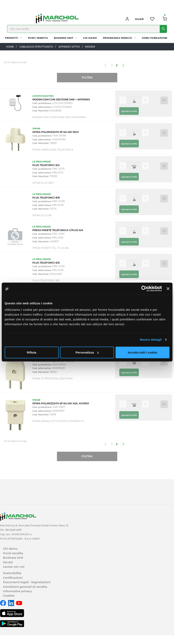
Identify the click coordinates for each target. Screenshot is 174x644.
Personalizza (87, 352)
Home (10, 47)
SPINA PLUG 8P (42, 215)
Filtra (87, 77)
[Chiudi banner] (168, 289)
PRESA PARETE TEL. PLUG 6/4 (51, 248)
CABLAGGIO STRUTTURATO (36, 47)
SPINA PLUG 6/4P (43, 183)
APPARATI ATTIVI (69, 47)
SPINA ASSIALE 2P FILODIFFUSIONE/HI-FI (58, 421)
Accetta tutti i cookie (143, 352)
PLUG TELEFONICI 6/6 (46, 263)
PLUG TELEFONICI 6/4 (46, 165)
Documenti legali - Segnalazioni (27, 582)
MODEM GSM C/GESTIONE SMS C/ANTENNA (59, 117)
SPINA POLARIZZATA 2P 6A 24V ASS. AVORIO (61, 403)
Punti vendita (38, 38)
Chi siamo (90, 38)
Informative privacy (17, 591)
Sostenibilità (12, 573)
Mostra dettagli (151, 340)
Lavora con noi (14, 567)
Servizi (8, 562)
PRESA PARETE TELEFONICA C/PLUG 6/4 (58, 230)
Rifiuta (32, 352)
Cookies (9, 596)
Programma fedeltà (118, 38)
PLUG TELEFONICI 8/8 (46, 198)
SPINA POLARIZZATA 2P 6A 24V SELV (56, 132)
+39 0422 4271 (13, 530)
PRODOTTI (12, 38)
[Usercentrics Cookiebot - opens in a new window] (144, 289)
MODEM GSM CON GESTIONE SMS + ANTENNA (61, 99)
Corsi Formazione (155, 38)
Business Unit (64, 38)
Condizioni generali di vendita (25, 587)
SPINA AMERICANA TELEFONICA (53, 150)
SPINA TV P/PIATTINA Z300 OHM (52, 379)
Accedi (139, 19)
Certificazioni (13, 578)
